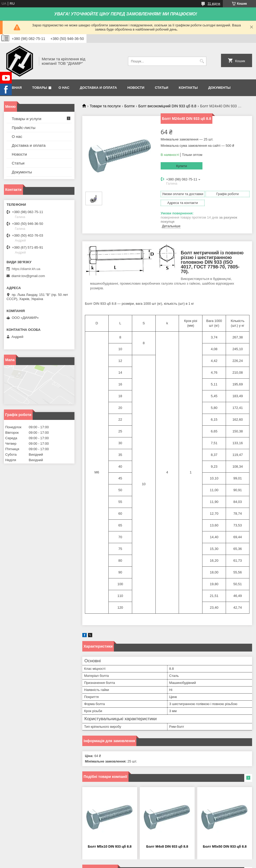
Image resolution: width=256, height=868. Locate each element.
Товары (40, 88)
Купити (182, 166)
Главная (13, 88)
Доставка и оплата (98, 88)
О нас (64, 88)
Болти (129, 106)
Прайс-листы (24, 128)
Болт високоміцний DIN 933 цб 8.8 (167, 106)
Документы (219, 88)
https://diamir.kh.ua (26, 269)
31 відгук (214, 4)
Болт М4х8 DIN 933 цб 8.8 (167, 846)
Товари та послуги (105, 106)
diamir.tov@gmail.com (28, 276)
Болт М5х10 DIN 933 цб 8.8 (110, 846)
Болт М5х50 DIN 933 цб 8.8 (225, 846)
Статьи (162, 88)
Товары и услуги (27, 119)
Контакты (188, 88)
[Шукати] (202, 61)
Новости (136, 88)
